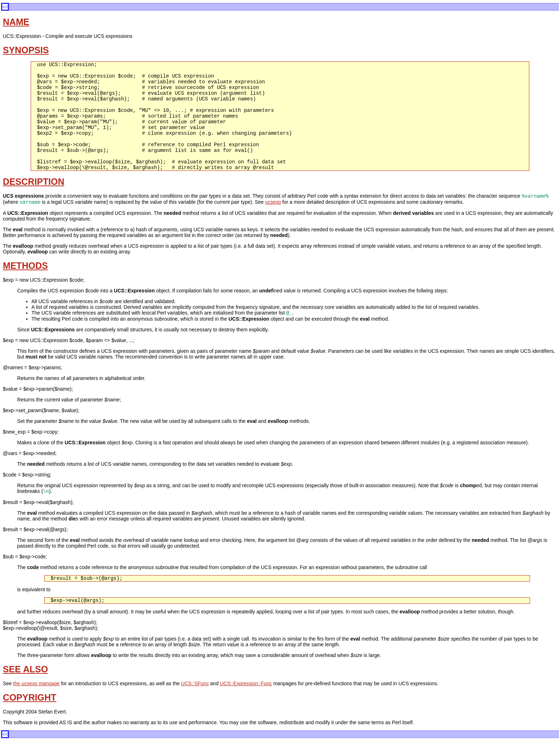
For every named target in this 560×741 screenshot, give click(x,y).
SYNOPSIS (26, 50)
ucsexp (273, 202)
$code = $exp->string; (27, 475)
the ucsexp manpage (36, 683)
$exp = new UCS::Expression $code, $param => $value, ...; (69, 340)
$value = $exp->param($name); (38, 389)
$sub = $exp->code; (25, 557)
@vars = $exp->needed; (30, 453)
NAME (16, 22)
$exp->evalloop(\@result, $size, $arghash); (51, 628)
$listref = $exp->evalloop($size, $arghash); (50, 622)
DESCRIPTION (34, 182)
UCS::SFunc (195, 683)
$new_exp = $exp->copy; (31, 432)
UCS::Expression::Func (246, 683)
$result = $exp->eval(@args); (35, 529)
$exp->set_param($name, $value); (41, 410)
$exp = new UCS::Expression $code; (44, 280)
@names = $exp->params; (32, 367)
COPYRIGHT (30, 697)
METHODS (25, 266)
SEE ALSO (25, 669)
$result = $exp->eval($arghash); (38, 502)
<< (5, 7)
